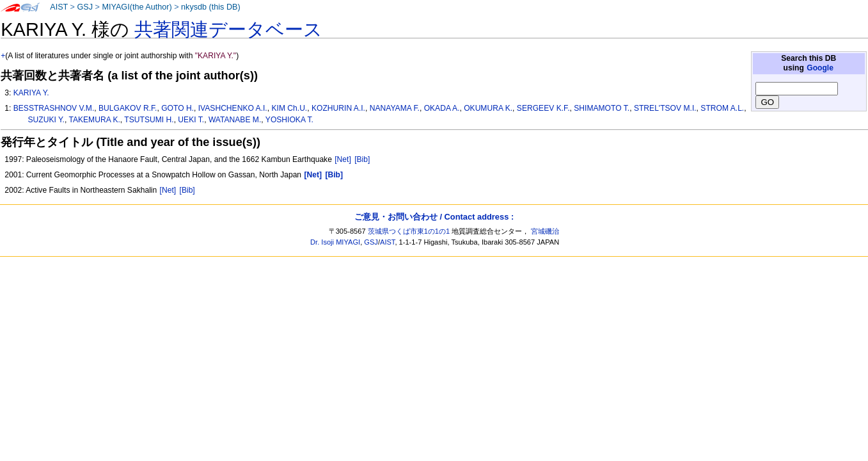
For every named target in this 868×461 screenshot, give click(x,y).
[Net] (343, 159)
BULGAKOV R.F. (128, 108)
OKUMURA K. (488, 108)
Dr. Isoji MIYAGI (335, 242)
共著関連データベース (228, 29)
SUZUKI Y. (46, 120)
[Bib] (362, 159)
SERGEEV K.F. (543, 108)
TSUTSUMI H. (149, 120)
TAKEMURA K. (94, 120)
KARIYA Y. (31, 93)
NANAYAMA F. (395, 108)
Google (820, 68)
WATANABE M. (235, 120)
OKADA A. (442, 108)
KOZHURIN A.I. (338, 108)
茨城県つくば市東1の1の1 (409, 231)
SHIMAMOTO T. (602, 108)
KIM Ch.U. (289, 108)
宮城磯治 (545, 231)
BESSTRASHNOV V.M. (54, 108)
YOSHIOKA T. (289, 120)
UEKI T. (191, 120)
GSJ (85, 7)
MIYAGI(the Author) (137, 7)
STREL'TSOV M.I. (665, 108)
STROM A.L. (722, 108)
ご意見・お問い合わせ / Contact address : (434, 217)
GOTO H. (178, 108)
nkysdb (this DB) (211, 7)
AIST (59, 7)
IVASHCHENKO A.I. (233, 108)
